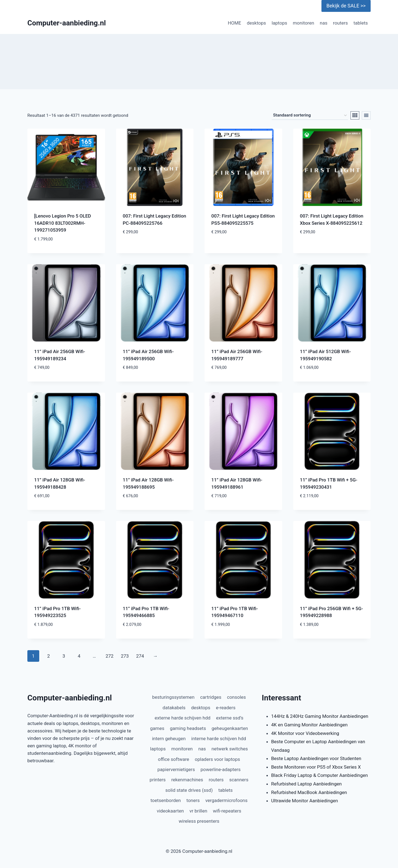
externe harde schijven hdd (182, 718)
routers (341, 23)
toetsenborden (166, 800)
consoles (236, 697)
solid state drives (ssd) (189, 790)
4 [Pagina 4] (79, 656)
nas (324, 23)
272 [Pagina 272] (110, 656)
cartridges (211, 697)
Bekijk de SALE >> (346, 6)
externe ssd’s (230, 718)
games (157, 728)
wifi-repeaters (227, 811)
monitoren (303, 23)
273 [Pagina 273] (125, 656)
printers (158, 780)
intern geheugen (169, 739)
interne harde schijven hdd (219, 739)
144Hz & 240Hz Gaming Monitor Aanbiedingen (320, 716)
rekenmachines (187, 780)
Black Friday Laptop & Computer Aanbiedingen (320, 775)
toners (193, 800)
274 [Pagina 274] (140, 656)
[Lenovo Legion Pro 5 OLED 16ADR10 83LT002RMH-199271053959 (63, 223)
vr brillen (198, 811)
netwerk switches (230, 749)
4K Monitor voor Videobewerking (305, 733)
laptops (279, 23)
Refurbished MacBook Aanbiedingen (309, 792)
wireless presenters (199, 821)
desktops (256, 23)
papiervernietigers (176, 769)
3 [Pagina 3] (64, 656)
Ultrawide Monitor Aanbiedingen (305, 801)
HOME (234, 23)
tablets (361, 23)
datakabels (174, 708)
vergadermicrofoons (227, 800)
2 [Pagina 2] (49, 656)
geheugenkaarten (230, 728)
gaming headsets (188, 728)
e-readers (226, 708)
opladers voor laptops (218, 759)
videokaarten (170, 811)
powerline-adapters (221, 769)
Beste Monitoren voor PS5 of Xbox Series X (316, 767)
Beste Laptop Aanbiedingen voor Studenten (316, 758)
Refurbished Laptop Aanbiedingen (306, 784)
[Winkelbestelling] (310, 115)
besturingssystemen (173, 697)
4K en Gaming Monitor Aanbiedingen (309, 725)
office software (173, 759)
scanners (239, 780)
